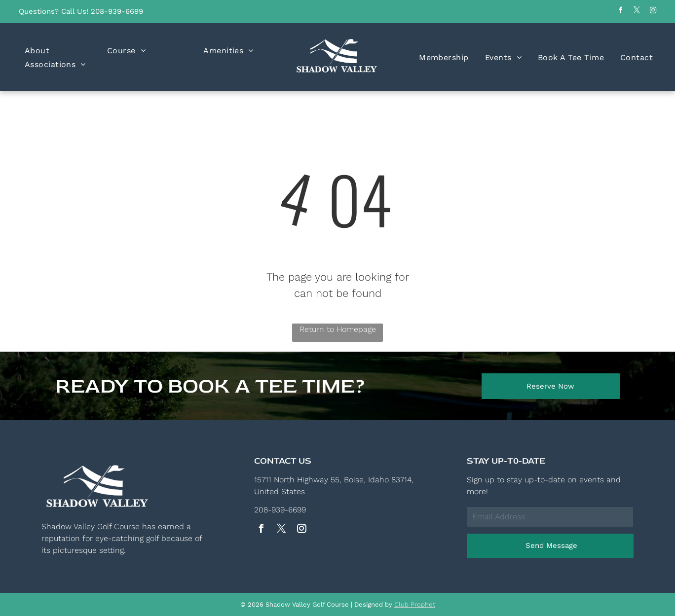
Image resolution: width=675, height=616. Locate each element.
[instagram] (653, 12)
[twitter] (637, 12)
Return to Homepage (338, 329)
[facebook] (620, 12)
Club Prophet (415, 604)
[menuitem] (37, 50)
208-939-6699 (117, 11)
